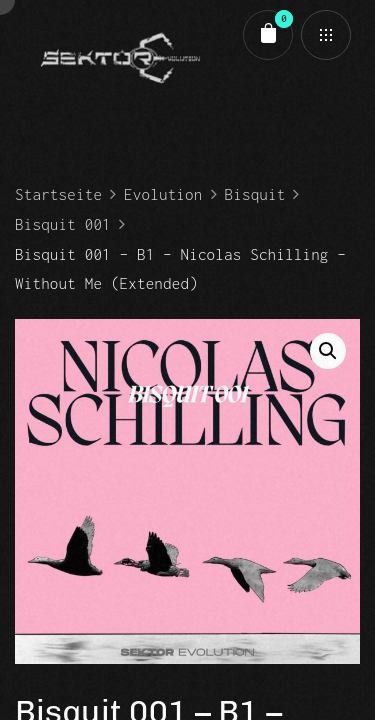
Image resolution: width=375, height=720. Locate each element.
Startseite (58, 194)
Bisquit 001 (63, 224)
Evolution (163, 194)
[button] (328, 351)
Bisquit (255, 194)
